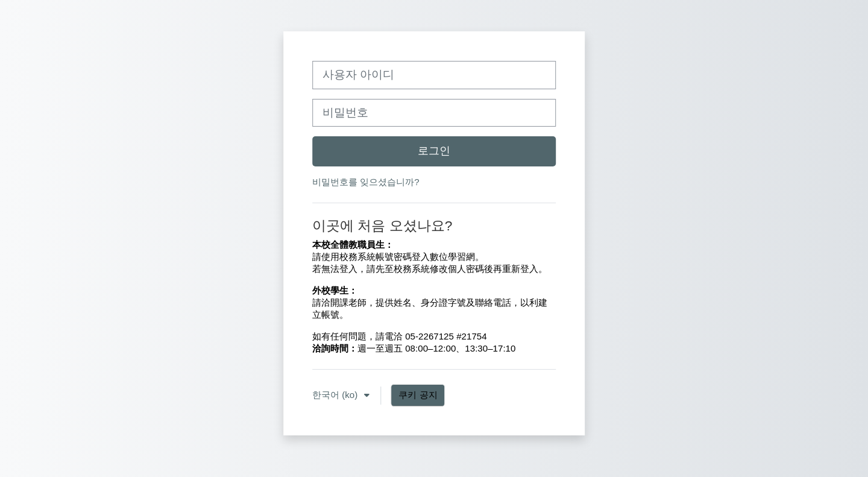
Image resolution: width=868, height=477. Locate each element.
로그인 (434, 151)
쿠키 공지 (418, 400)
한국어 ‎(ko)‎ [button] (336, 400)
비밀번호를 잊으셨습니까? (366, 182)
